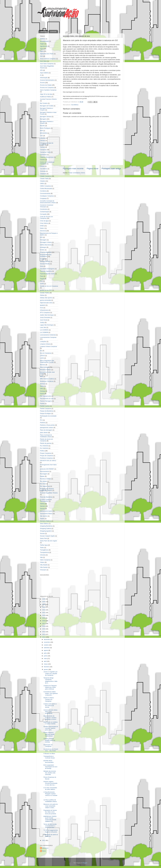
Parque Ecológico (46, 413)
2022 (44, 610)
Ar (41, 75)
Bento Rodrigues (45, 128)
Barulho (43, 126)
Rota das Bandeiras (46, 497)
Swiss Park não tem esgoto (49, 541)
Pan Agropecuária (46, 396)
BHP (42, 131)
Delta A (42, 228)
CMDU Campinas (46, 186)
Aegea (42, 44)
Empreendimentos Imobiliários (46, 255)
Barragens (43, 119)
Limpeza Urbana (45, 344)
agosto (46, 650)
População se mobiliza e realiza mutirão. (51, 723)
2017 (44, 624)
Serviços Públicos (46, 521)
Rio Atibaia (43, 481)
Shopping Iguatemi (46, 531)
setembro (47, 648)
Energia (43, 259)
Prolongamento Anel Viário (48, 465)
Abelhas (43, 39)
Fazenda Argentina (46, 271)
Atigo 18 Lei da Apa (46, 94)
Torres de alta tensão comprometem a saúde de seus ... (50, 826)
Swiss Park (44, 538)
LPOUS (42, 356)
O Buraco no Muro (49, 754)
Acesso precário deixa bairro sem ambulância (50, 712)
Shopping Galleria (46, 528)
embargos (43, 247)
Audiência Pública (46, 97)
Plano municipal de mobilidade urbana (46, 436)
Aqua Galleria (44, 73)
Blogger (85, 863)
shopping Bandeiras (46, 526)
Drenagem (43, 240)
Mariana (43, 365)
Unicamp (43, 555)
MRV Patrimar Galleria (47, 379)
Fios (41, 281)
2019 (44, 618)
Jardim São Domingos (47, 315)
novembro (47, 642)
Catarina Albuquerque (47, 157)
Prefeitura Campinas (46, 458)
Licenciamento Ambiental (48, 335)
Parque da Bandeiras (47, 411)
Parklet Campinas (46, 408)
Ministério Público (46, 370)
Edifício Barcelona (46, 245)
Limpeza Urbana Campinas (49, 346)
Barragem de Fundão (47, 106)
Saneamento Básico (46, 514)
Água (42, 51)
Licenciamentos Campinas (48, 337)
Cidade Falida (44, 179)
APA (41, 70)
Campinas (43, 150)
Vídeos (42, 562)
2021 (44, 613)
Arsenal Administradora (47, 80)
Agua (42, 49)
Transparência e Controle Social (49, 757)
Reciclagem (44, 474)
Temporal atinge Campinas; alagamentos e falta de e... (50, 680)
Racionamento (45, 471)
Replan (42, 476)
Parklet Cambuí (45, 406)
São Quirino (44, 516)
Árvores (43, 83)
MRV (42, 376)
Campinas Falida (45, 152)
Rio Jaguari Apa (45, 486)
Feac (42, 276)
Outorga (43, 391)
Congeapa (43, 198)
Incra (42, 308)
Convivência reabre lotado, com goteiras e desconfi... (51, 693)
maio (46, 659)
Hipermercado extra (46, 303)
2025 (44, 602)
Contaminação (45, 212)
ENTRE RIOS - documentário (49, 762)
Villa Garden (44, 567)
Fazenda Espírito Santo (47, 274)
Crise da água (44, 221)
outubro (47, 645)
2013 (44, 634)
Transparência (45, 552)
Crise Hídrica (44, 223)
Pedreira (43, 423)
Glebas (42, 295)
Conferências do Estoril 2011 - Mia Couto (51, 750)
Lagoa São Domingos (47, 325)
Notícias (43, 384)
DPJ (41, 237)
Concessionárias (45, 193)
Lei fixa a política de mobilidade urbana (50, 801)
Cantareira (43, 155)
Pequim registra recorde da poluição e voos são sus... (50, 783)
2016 (44, 626)
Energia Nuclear (45, 261)
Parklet (42, 404)
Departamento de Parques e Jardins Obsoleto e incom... (50, 718)
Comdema (43, 191)
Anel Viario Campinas (47, 64)
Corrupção (43, 214)
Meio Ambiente (45, 367)
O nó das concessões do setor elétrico (50, 789)
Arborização (44, 78)
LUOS (42, 358)
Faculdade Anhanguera (47, 269)
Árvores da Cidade (46, 85)
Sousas (42, 533)
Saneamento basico (46, 511)
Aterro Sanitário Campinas (48, 90)
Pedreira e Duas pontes (47, 425)
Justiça (42, 322)
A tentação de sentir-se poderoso (51, 835)
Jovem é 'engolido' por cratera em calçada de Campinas (50, 673)
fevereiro (47, 667)
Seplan (42, 519)
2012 (44, 637)
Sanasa (42, 509)
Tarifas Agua (44, 545)
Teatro (42, 548)
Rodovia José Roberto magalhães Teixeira (47, 490)
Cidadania (43, 174)
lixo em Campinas (46, 353)
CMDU (42, 184)
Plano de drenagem (46, 430)
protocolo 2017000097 (47, 469)
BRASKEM (43, 133)
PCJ (41, 420)
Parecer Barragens (46, 401)
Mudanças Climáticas (47, 381)
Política (42, 451)
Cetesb (42, 166)
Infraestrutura (44, 310)
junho (46, 656)
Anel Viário (43, 61)
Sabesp (42, 504)
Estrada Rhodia (45, 264)
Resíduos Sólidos (46, 479)
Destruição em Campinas (48, 746)
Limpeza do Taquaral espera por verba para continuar (50, 687)
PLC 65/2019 (44, 446)
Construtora (44, 209)
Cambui (43, 147)
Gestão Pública (45, 293)
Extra (42, 266)
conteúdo (53, 32)
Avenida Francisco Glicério (48, 99)
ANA (42, 56)
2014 (44, 632)
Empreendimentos (46, 252)
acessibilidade (44, 41)
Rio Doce (43, 484)
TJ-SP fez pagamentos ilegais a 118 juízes (51, 831)
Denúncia (43, 231)
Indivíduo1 (45, 848)
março (46, 664)
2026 (44, 599)
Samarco (43, 506)
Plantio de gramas (46, 443)
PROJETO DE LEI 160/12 (48, 461)
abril (45, 661)
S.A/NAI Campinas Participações (46, 500)
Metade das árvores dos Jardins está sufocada (50, 773)
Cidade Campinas (46, 176)
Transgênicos (44, 550)
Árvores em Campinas (47, 88)
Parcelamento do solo (47, 399)
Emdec (42, 250)
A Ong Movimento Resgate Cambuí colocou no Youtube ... (50, 795)
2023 (44, 607)
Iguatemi (43, 305)
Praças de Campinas (47, 456)
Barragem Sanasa (46, 117)
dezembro (47, 639)
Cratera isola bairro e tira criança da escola (50, 706)
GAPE (42, 284)
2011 (44, 840)
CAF (41, 136)
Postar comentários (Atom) (77, 173)
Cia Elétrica (75, 105)
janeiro (46, 669)
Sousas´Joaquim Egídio (47, 536)
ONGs (42, 386)
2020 (44, 615)
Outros (42, 394)
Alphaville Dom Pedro (47, 54)
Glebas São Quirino (46, 298)
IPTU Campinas (45, 313)
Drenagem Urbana (46, 242)
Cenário (43, 160)
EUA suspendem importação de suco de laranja (50, 767)
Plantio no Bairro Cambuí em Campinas (49, 699)
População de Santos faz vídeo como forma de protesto (50, 812)
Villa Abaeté (44, 565)
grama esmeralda (46, 300)
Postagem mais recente (73, 168)
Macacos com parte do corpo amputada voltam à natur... (51, 806)
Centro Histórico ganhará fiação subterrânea (49, 734)
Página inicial (93, 168)
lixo (41, 351)
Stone (44, 851)
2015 (44, 629)
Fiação (42, 279)
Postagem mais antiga (111, 168)
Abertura (43, 32)
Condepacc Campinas (47, 196)
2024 (44, 604)
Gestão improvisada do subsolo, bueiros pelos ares (51, 728)
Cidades (43, 181)
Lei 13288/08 (44, 332)
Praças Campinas (46, 453)
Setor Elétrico (44, 524)
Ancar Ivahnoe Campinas (48, 59)
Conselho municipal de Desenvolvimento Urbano (48, 202)
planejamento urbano (47, 428)
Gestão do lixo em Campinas (49, 286)
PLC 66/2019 (44, 448)
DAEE (42, 226)
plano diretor (44, 432)
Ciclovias (43, 171)
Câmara (43, 141)
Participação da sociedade (48, 416)
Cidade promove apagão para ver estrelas (49, 740)
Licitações (43, 341)
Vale (41, 557)
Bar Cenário (44, 103)
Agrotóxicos (44, 46)
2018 (44, 621)
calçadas (43, 138)
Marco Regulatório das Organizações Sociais (47, 361)
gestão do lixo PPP (46, 290)
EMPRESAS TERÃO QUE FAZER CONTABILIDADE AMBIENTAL (50, 819)
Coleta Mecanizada (46, 188)
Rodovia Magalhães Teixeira (49, 493)
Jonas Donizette (45, 317)
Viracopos (43, 570)
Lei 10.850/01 (44, 330)
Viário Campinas (45, 560)
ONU (42, 389)
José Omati (44, 320)
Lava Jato (43, 327)
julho (46, 653)
